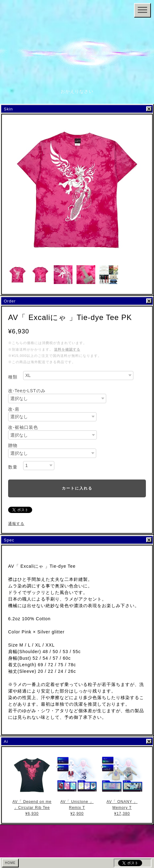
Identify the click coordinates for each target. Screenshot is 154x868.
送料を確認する (67, 349)
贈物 (13, 445)
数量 (13, 467)
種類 (13, 377)
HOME (10, 863)
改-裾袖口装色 (23, 427)
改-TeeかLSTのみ (27, 391)
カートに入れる (77, 488)
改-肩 (14, 409)
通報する (16, 524)
